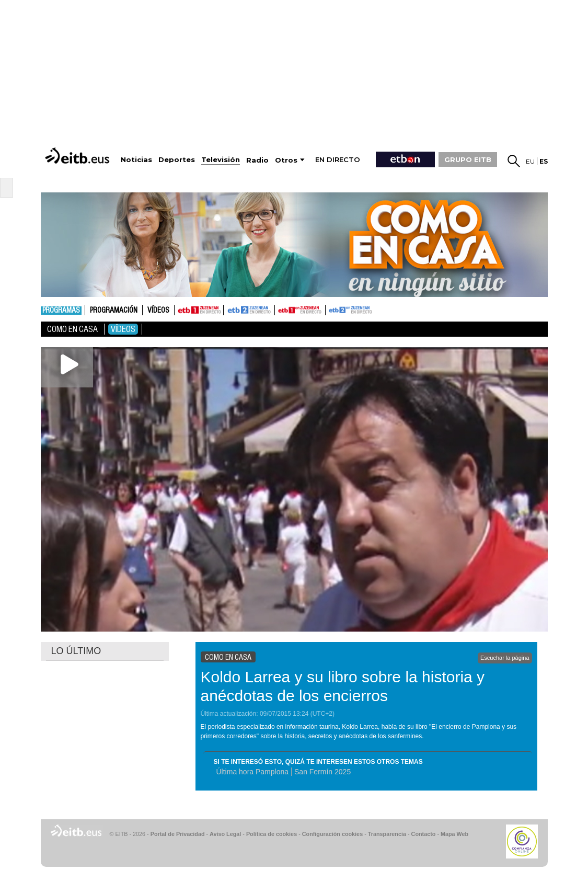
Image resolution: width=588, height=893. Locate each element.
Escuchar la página (505, 658)
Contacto (424, 834)
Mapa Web (454, 834)
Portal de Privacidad (178, 834)
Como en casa (72, 329)
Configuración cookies (332, 834)
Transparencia (387, 834)
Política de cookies (272, 834)
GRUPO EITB (468, 159)
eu (530, 161)
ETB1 (199, 310)
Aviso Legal (225, 834)
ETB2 (249, 310)
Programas (61, 311)
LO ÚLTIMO (76, 651)
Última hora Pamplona (253, 772)
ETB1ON (280, 309)
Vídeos (158, 311)
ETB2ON (330, 309)
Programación (114, 311)
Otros (286, 160)
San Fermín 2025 (322, 772)
